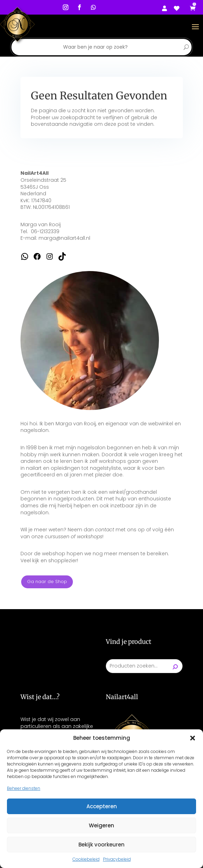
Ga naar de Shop (47, 582)
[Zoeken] (175, 666)
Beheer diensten (24, 788)
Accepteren (102, 806)
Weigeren (101, 825)
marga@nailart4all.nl (64, 238)
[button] (193, 738)
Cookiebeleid (86, 859)
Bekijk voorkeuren (101, 845)
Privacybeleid (117, 859)
